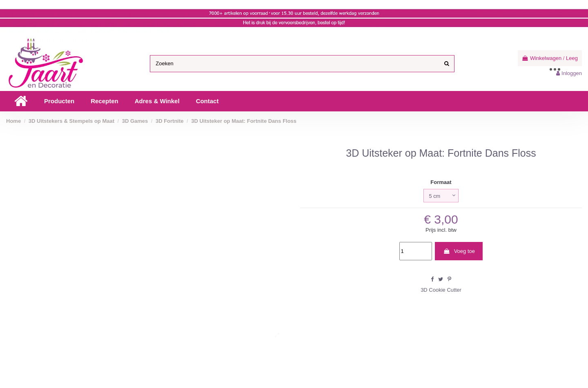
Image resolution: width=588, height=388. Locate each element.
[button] (59, 101)
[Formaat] (441, 196)
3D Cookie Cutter (441, 290)
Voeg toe (459, 251)
